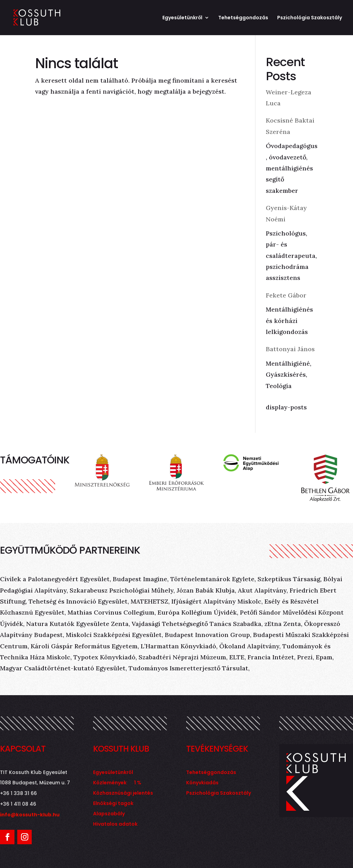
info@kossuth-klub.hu (30, 815)
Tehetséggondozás (243, 18)
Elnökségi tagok (113, 804)
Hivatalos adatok (115, 824)
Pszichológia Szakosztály (310, 18)
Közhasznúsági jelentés (123, 793)
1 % (138, 783)
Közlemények (110, 783)
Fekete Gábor (286, 295)
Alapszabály (109, 814)
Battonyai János (290, 349)
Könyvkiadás (202, 783)
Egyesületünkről (182, 18)
